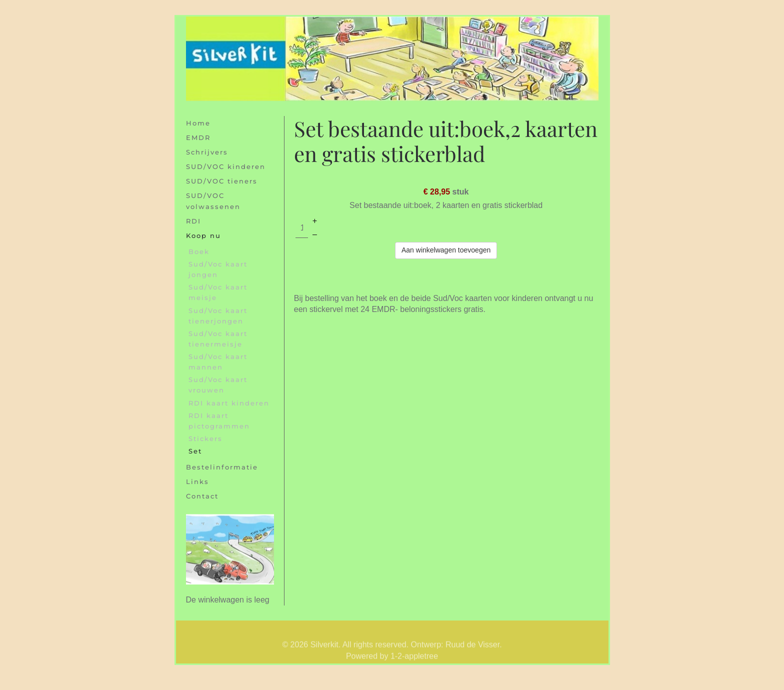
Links (197, 481)
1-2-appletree (414, 662)
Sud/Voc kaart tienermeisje (218, 339)
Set (195, 451)
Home (198, 123)
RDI (193, 221)
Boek (199, 251)
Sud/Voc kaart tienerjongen (218, 316)
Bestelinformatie (222, 467)
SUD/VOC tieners (222, 181)
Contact (202, 496)
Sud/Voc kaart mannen (218, 362)
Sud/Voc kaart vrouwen (218, 385)
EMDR (198, 137)
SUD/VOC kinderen (226, 166)
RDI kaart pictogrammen (219, 421)
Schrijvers (207, 152)
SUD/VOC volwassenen (213, 201)
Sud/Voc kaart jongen (218, 269)
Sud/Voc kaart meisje (218, 292)
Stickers (205, 438)
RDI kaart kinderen (229, 403)
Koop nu (203, 235)
